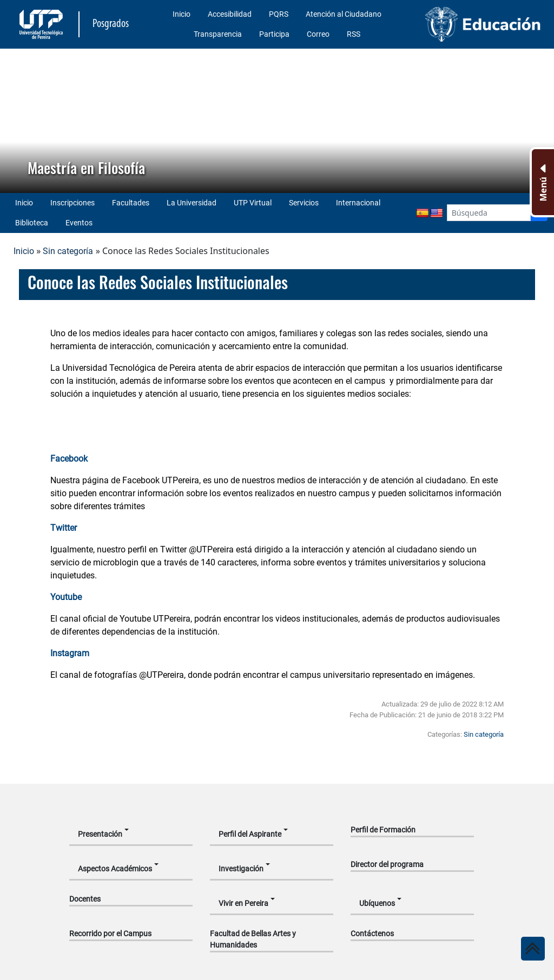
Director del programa (387, 864)
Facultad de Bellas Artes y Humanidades (253, 939)
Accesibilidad (230, 14)
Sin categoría (68, 251)
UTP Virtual (253, 203)
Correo (318, 34)
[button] (17, 121)
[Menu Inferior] (542, 182)
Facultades (131, 203)
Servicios (304, 203)
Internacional (358, 203)
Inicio (182, 14)
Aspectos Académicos (115, 869)
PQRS (279, 14)
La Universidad (192, 203)
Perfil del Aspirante (250, 834)
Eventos (79, 223)
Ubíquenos (377, 903)
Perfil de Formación (383, 830)
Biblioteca (32, 223)
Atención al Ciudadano (344, 14)
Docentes (85, 899)
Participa (274, 34)
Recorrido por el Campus (110, 934)
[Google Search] (489, 213)
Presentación (100, 834)
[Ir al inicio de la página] (533, 949)
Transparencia (218, 34)
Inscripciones (72, 203)
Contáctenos (372, 934)
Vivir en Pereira (243, 903)
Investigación (241, 869)
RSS (354, 34)
